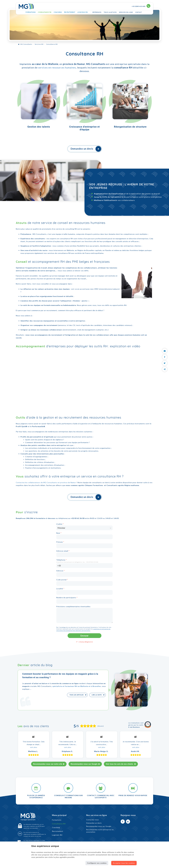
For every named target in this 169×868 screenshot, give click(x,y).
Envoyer (84, 636)
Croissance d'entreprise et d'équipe (84, 128)
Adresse (61, 571)
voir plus (34, 747)
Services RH (39, 44)
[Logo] (26, 6)
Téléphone (62, 560)
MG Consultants (25, 44)
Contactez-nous (93, 820)
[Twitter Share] (165, 363)
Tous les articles (77, 695)
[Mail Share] (165, 351)
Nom (59, 533)
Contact (139, 12)
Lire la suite (97, 695)
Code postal (62, 580)
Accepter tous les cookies (124, 863)
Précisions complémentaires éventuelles (73, 606)
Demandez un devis (86, 149)
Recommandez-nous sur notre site (48, 764)
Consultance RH (45, 12)
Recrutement (70, 12)
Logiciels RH (83, 12)
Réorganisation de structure (130, 127)
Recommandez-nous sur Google (84, 764)
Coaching (58, 12)
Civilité (60, 524)
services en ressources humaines (57, 67)
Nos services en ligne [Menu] (97, 815)
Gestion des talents (39, 127)
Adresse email (63, 551)
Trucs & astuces (110, 12)
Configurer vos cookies (97, 863)
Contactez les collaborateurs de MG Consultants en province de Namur (46, 482)
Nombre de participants (67, 598)
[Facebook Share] (165, 357)
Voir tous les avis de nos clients (120, 764)
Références (97, 12)
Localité (60, 589)
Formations (31, 12)
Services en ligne (126, 12)
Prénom (60, 542)
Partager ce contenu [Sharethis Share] (165, 369)
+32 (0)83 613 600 (141, 6)
